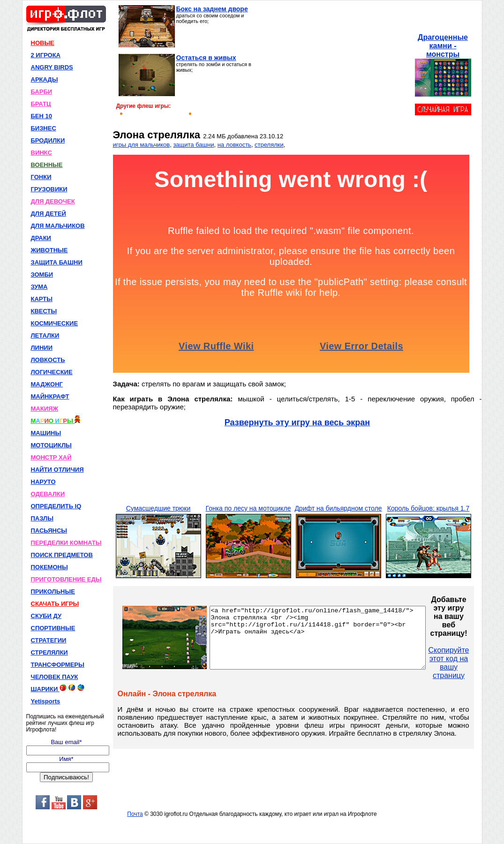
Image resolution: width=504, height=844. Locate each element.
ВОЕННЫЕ (47, 165)
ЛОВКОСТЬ (48, 360)
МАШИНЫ (46, 433)
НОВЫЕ (43, 43)
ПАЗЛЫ (42, 518)
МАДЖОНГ (47, 384)
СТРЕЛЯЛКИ (49, 652)
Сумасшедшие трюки (158, 508)
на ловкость (234, 145)
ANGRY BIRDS (52, 67)
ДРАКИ (41, 238)
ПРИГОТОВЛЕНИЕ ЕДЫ (66, 579)
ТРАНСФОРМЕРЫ (58, 665)
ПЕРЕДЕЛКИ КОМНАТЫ (66, 543)
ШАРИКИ (58, 688)
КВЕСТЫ (44, 311)
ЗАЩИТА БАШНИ (57, 262)
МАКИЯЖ (45, 409)
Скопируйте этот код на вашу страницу (475, 663)
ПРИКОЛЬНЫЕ (53, 592)
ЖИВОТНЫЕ (49, 250)
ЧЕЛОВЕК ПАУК (55, 677)
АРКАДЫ (45, 79)
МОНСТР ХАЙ (51, 457)
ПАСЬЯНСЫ (49, 531)
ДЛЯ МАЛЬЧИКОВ (58, 226)
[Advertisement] (335, 64)
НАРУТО (43, 482)
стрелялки (269, 145)
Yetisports (46, 701)
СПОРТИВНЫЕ (53, 628)
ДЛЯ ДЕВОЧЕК (53, 201)
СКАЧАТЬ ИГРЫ (55, 604)
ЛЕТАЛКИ (45, 335)
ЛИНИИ (42, 348)
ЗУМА (39, 287)
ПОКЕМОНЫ (49, 567)
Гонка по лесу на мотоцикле (248, 508)
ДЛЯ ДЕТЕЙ (49, 214)
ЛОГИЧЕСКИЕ (52, 372)
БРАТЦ (41, 104)
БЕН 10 (41, 116)
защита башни (193, 145)
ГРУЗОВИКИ (49, 189)
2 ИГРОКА (46, 55)
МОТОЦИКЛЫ (51, 445)
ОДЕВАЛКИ (48, 494)
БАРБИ (42, 92)
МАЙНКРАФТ (50, 396)
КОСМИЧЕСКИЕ (55, 323)
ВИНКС (41, 153)
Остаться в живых (206, 58)
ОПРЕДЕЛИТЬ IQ (56, 506)
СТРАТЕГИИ (49, 640)
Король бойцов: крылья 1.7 (428, 508)
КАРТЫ (42, 299)
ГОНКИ (41, 177)
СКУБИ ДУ (46, 616)
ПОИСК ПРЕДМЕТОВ (62, 555)
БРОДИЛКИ (48, 140)
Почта (135, 814)
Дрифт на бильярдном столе (338, 508)
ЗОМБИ (42, 275)
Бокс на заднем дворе (212, 9)
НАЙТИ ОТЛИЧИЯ (57, 470)
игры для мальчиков (142, 145)
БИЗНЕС (44, 128)
